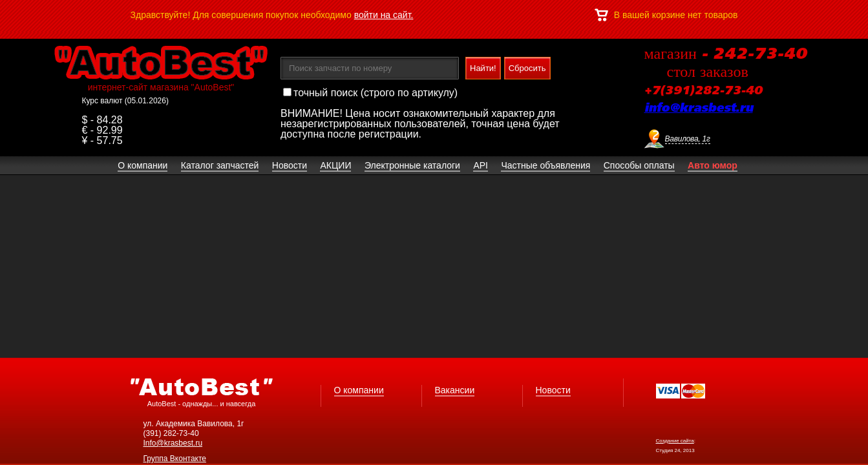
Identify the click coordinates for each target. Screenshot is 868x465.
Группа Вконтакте (175, 459)
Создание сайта (675, 441)
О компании (359, 390)
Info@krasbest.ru (173, 443)
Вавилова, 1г (688, 139)
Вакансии (455, 390)
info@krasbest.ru (699, 108)
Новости (553, 390)
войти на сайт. (384, 15)
